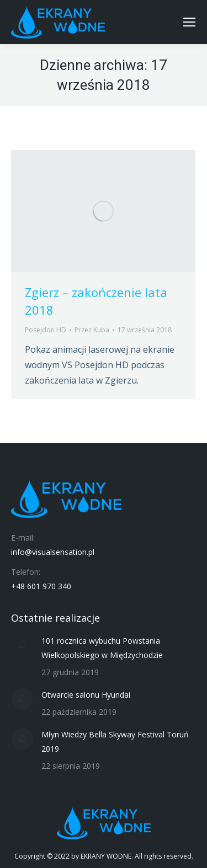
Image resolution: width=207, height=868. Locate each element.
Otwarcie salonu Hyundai (86, 695)
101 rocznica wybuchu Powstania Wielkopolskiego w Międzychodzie (102, 648)
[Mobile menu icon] (189, 22)
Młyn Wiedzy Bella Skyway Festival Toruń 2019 (115, 742)
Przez (92, 330)
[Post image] (22, 645)
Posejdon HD (46, 330)
